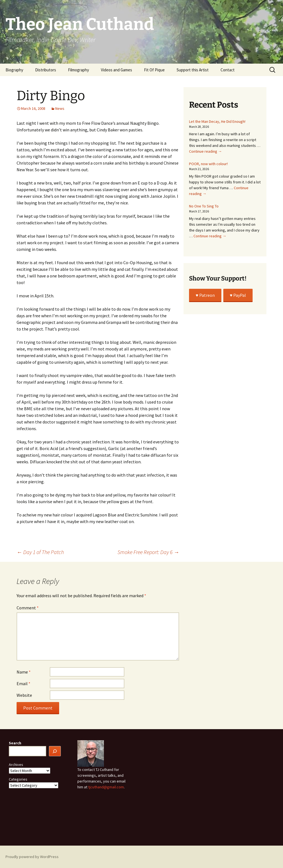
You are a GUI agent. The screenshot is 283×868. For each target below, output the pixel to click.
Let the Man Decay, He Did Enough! (217, 121)
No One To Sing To (204, 206)
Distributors (46, 70)
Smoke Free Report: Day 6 (148, 552)
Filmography (78, 70)
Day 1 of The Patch (40, 552)
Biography (14, 70)
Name (24, 672)
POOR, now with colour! (208, 164)
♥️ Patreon (205, 295)
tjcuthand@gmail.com (106, 787)
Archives (16, 765)
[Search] (55, 751)
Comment (28, 608)
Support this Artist (193, 70)
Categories (18, 779)
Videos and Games (116, 70)
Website (24, 695)
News (60, 108)
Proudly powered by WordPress (32, 857)
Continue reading (205, 151)
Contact (228, 70)
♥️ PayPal (238, 295)
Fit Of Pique (154, 70)
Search (15, 743)
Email (23, 684)
